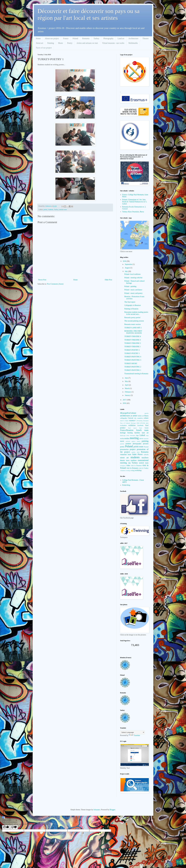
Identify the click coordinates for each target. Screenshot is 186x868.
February (128, 392)
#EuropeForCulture (128, 413)
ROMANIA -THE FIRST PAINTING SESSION (133, 332)
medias (127, 438)
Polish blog (126, 485)
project (133, 449)
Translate (134, 735)
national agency (131, 441)
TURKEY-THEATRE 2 (133, 343)
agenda (146, 413)
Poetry (70, 43)
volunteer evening (125, 470)
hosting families (134, 433)
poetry (45, 210)
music (122, 441)
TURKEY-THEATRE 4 (133, 336)
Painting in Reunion (131, 309)
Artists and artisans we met (87, 43)
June (127, 378)
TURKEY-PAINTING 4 (133, 357)
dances (122, 421)
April (127, 385)
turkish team (63, 210)
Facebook (140, 425)
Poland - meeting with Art (133, 278)
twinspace (123, 466)
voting (132, 470)
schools (146, 455)
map (147, 435)
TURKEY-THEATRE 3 (133, 340)
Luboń (142, 435)
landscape (123, 435)
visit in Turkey (144, 468)
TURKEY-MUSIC (131, 363)
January (128, 395)
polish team (138, 447)
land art (145, 433)
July (126, 271)
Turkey (96, 38)
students (51, 210)
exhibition (132, 425)
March (127, 388)
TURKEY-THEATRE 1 (133, 347)
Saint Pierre (137, 454)
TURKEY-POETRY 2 (132, 350)
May (127, 381)
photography (137, 444)
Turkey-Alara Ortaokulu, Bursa (133, 212)
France (66, 38)
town (128, 460)
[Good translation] (6, 827)
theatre (122, 460)
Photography (108, 38)
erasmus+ (132, 421)
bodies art (141, 416)
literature (133, 435)
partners (128, 444)
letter (128, 435)
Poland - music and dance (133, 290)
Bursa (146, 416)
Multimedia (133, 43)
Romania (86, 38)
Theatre (146, 38)
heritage (123, 433)
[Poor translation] (14, 827)
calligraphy (124, 418)
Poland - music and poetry (133, 293)
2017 (125, 400)
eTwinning (140, 421)
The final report (130, 302)
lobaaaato (97, 810)
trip (129, 463)
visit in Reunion (136, 466)
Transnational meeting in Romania (136, 374)
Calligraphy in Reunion (132, 305)
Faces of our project (44, 48)
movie (141, 439)
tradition (134, 460)
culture (146, 418)
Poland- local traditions (132, 274)
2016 (125, 403)
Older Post (109, 280)
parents (122, 444)
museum (146, 439)
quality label (135, 452)
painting (145, 441)
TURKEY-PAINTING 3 (133, 360)
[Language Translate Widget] (132, 732)
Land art (121, 38)
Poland (75, 38)
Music (61, 43)
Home (38, 38)
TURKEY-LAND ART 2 (133, 328)
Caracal (131, 418)
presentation (124, 449)
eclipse (126, 421)
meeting (134, 438)
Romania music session (132, 324)
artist (135, 416)
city (135, 418)
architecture (125, 416)
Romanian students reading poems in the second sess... (136, 313)
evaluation (123, 425)
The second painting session (134, 321)
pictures (146, 444)
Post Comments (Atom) (55, 284)
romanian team (126, 454)
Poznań (146, 447)
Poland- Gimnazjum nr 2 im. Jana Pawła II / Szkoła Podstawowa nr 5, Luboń (135, 202)
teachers (145, 458)
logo (137, 435)
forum (147, 428)
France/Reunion (127, 430)
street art (124, 458)
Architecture (133, 38)
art (131, 416)
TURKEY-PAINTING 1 (133, 370)
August (127, 268)
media (122, 439)
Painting (51, 43)
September (129, 264)
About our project (52, 38)
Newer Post (42, 280)
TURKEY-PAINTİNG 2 (133, 367)
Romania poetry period (132, 318)
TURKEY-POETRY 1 (132, 353)
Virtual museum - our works (113, 43)
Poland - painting (130, 286)
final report (132, 428)
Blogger (112, 810)
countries (140, 418)
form (141, 428)
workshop (138, 470)
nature (139, 441)
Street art (40, 43)
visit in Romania (132, 468)
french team (142, 430)
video (128, 465)
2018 (125, 261)
